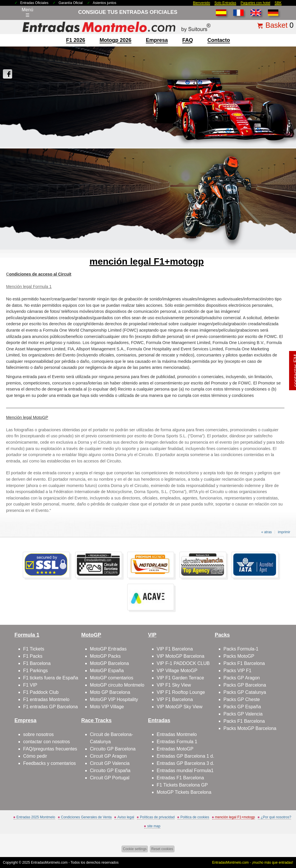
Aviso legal (126, 817)
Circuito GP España (110, 771)
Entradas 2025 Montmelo (36, 817)
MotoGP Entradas (108, 649)
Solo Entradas (225, 3)
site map (154, 826)
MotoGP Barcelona (109, 663)
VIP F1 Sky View (174, 685)
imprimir (284, 532)
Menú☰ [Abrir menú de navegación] (27, 12)
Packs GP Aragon (242, 678)
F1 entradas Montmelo (46, 699)
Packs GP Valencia (243, 714)
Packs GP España (242, 707)
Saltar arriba (282, 842)
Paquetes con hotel (255, 3)
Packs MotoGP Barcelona (250, 728)
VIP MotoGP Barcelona (181, 656)
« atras (267, 532)
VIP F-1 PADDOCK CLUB (183, 663)
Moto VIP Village (107, 707)
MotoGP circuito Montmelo (117, 685)
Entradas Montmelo (177, 734)
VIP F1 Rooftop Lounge (181, 692)
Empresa (157, 40)
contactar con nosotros (47, 742)
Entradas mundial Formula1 (185, 771)
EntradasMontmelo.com (49, 863)
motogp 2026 (115, 40)
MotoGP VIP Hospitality (114, 699)
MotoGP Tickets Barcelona (184, 792)
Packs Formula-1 (241, 649)
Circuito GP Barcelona (113, 749)
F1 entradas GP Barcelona (50, 707)
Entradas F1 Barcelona (180, 778)
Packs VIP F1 (237, 671)
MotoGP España (107, 671)
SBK (278, 3)
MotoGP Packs (105, 656)
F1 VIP (30, 685)
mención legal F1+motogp (235, 817)
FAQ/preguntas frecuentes (50, 749)
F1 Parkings (35, 671)
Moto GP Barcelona (110, 692)
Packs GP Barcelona (245, 685)
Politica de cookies (195, 817)
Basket (276, 25)
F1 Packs (33, 656)
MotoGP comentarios (112, 678)
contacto (219, 40)
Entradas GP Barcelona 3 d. (185, 763)
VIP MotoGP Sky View (180, 707)
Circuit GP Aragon (108, 756)
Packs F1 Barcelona (244, 663)
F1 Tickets (34, 649)
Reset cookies (162, 849)
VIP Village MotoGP (177, 671)
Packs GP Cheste (242, 699)
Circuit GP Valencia (110, 763)
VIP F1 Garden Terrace (180, 678)
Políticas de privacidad (157, 817)
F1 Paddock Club (41, 692)
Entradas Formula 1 (177, 742)
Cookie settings (135, 849)
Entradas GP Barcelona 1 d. (185, 756)
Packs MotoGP (239, 656)
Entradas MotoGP (175, 749)
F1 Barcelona (37, 663)
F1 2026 (75, 40)
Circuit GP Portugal (110, 778)
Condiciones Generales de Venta (86, 817)
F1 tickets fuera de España (51, 678)
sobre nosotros (38, 734)
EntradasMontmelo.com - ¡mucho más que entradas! (253, 863)
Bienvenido (201, 3)
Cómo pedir (35, 756)
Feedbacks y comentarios (49, 763)
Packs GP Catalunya (245, 692)
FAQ (188, 40)
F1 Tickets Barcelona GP (182, 785)
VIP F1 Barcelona (175, 649)
